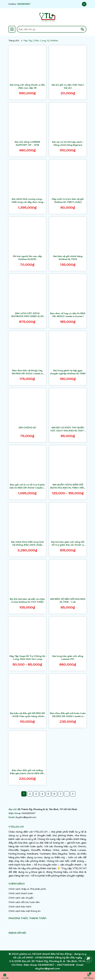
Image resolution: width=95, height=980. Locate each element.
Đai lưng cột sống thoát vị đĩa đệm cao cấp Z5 (27, 86)
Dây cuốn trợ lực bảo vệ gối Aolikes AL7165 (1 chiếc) (68, 201)
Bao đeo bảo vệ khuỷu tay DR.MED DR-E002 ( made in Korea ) (27, 372)
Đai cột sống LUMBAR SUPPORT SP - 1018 (27, 143)
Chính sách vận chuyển (21, 898)
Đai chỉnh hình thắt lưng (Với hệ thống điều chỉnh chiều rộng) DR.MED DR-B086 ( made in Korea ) (27, 544)
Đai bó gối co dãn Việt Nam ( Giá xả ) (68, 86)
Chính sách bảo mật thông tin (25, 911)
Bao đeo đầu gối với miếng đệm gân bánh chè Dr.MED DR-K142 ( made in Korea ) (27, 772)
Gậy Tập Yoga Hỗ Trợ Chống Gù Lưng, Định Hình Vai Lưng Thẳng (27, 658)
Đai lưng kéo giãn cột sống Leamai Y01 (68, 658)
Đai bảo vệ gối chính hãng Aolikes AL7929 (68, 258)
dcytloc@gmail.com (26, 817)
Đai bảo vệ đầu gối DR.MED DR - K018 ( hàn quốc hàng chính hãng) (27, 715)
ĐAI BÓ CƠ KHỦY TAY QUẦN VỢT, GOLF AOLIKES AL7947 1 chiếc (68, 429)
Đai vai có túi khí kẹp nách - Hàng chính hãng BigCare (68, 143)
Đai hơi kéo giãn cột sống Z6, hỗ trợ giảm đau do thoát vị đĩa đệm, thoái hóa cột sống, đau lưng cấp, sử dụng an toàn (68, 544)
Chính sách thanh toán (21, 893)
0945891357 (24, 4)
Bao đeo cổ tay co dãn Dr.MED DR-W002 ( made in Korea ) (68, 315)
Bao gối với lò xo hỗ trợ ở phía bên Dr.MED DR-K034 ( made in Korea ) (27, 486)
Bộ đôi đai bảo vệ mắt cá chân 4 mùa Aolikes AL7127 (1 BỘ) (27, 601)
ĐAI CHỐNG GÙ (27, 428)
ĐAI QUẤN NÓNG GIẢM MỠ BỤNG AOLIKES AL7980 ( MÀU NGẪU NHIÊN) (68, 486)
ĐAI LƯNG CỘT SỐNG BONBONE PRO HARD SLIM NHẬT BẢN (27, 315)
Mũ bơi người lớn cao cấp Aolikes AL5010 (27, 258)
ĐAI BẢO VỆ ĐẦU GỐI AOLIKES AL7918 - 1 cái (68, 601)
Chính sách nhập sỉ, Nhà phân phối (27, 889)
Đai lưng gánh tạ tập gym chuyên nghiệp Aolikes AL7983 (68, 372)
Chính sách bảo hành (20, 907)
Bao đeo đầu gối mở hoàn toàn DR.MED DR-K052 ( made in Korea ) (68, 715)
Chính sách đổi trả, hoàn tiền (24, 902)
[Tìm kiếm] (82, 29)
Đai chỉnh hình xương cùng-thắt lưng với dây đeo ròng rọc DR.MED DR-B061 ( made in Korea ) (27, 201)
